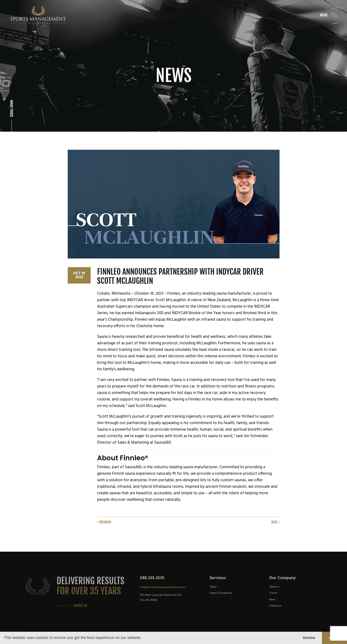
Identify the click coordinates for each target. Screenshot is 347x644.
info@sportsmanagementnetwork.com (163, 587)
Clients (273, 593)
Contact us (275, 606)
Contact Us (80, 606)
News (272, 600)
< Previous (104, 522)
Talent (213, 587)
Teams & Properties (221, 593)
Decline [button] (309, 638)
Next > (275, 522)
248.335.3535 (152, 578)
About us (274, 587)
